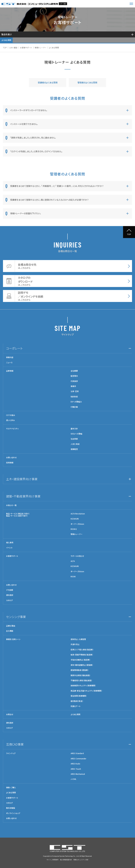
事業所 (73, 386)
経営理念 (74, 376)
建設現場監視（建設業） (80, 670)
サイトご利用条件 (53, 860)
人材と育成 (75, 444)
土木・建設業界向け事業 (22, 479)
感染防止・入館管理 (78, 639)
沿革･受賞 (75, 391)
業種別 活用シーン (13, 639)
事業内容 (10, 357)
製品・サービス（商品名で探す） (18, 514)
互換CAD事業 (15, 744)
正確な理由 (11, 626)
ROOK (73, 577)
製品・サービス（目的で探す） (17, 516)
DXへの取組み (76, 402)
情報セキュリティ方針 (81, 860)
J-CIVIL (73, 779)
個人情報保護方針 (66, 860)
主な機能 (10, 631)
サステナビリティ (12, 429)
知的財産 (74, 397)
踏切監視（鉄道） (77, 701)
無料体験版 (11, 808)
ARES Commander (78, 759)
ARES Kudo (75, 764)
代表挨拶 (74, 381)
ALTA (73, 561)
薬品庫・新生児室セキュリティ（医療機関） (86, 691)
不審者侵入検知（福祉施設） (81, 680)
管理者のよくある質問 (87, 82)
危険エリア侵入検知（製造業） (82, 650)
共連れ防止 (75, 644)
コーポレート (14, 348)
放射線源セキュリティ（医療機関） (83, 686)
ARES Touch (76, 769)
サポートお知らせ (77, 556)
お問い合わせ (11, 458)
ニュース (9, 362)
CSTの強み (11, 415)
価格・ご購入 (11, 787)
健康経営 (74, 449)
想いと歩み (10, 420)
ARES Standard (77, 753)
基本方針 (74, 429)
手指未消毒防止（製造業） (80, 660)
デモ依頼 (10, 590)
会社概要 (74, 371)
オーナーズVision (77, 524)
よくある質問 (6, 40)
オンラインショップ (13, 813)
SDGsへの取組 (76, 434)
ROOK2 (74, 529)
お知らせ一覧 (11, 505)
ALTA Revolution (78, 514)
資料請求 (10, 595)
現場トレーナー (41, 48)
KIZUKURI (75, 519)
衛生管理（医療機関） (79, 696)
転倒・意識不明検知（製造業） (82, 655)
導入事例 (10, 543)
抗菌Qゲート (76, 706)
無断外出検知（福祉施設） (80, 675)
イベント (9, 548)
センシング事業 (16, 617)
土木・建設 (13, 48)
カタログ (9, 600)
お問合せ (10, 714)
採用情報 (10, 463)
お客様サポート (26, 48)
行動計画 (74, 407)
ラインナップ (11, 753)
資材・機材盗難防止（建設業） (82, 665)
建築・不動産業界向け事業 (23, 496)
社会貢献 (74, 439)
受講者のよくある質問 (48, 82)
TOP (5, 48)
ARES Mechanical (78, 774)
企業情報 (10, 371)
